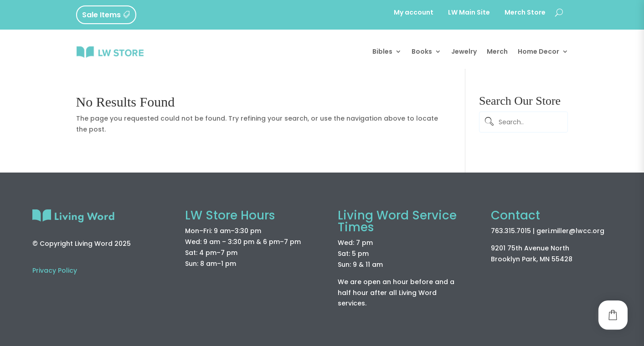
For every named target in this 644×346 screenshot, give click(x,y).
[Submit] (488, 122)
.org (598, 231)
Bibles (382, 51)
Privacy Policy (55, 270)
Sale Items (101, 15)
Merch (497, 51)
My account (414, 13)
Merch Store (525, 13)
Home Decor (538, 51)
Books (422, 51)
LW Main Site (469, 13)
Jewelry (464, 51)
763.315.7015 (511, 231)
